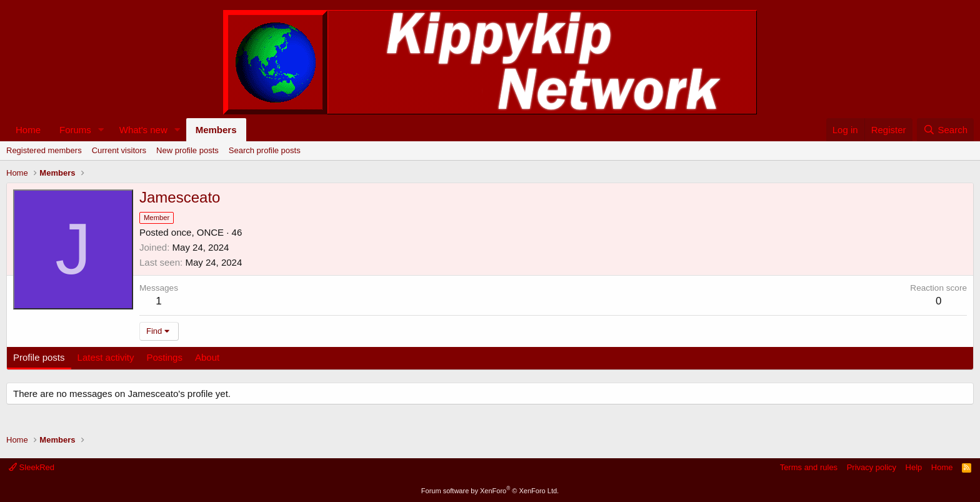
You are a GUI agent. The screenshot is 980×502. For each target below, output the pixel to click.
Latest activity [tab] (106, 357)
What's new (143, 130)
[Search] (945, 130)
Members (216, 130)
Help (914, 467)
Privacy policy (872, 467)
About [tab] (207, 357)
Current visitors (119, 150)
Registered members (44, 150)
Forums (75, 130)
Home (28, 130)
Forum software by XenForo (490, 491)
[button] (101, 130)
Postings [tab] (164, 357)
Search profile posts (265, 150)
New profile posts (187, 150)
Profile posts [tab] (39, 357)
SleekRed (32, 467)
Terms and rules (809, 467)
